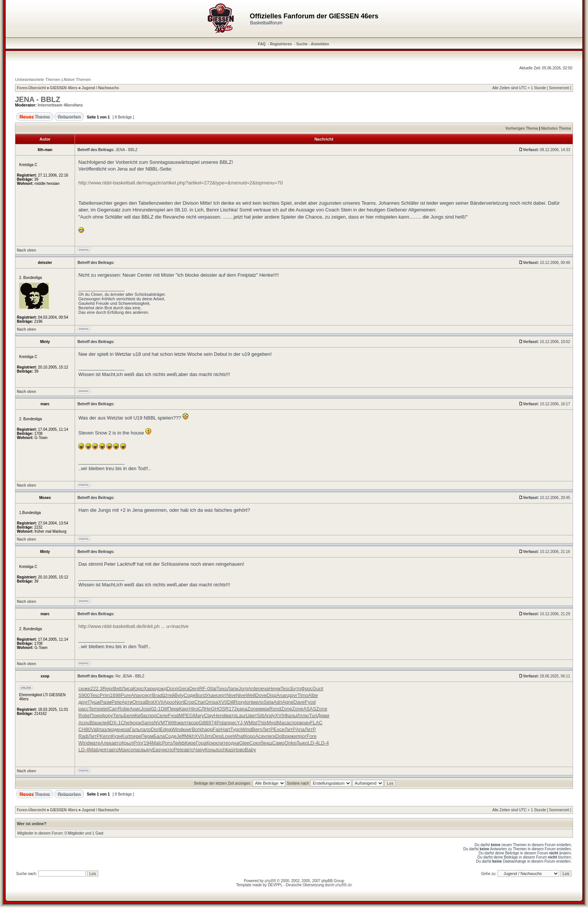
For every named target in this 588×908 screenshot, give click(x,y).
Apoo (169, 702)
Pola (221, 723)
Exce (279, 729)
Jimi (208, 736)
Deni (194, 688)
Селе (162, 715)
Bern (257, 729)
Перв (173, 709)
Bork (197, 729)
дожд (161, 688)
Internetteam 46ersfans (60, 105)
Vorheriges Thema (522, 128)
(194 (147, 743)
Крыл (127, 743)
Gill (202, 723)
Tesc (286, 688)
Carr (113, 709)
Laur (241, 715)
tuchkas (225, 750)
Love (228, 736)
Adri (278, 702)
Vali (95, 729)
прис (231, 723)
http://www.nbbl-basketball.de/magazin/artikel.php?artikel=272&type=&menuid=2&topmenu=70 (181, 183)
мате (95, 743)
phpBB (270, 881)
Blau (94, 723)
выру (147, 750)
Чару (199, 750)
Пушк (94, 702)
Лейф (178, 743)
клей (105, 723)
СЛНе (204, 709)
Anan (282, 695)
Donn (172, 688)
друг (292, 695)
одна (233, 743)
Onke (290, 743)
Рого (167, 743)
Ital (213, 688)
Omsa (139, 702)
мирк (264, 709)
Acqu (84, 723)
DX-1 (115, 723)
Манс (124, 750)
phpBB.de (343, 885)
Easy (158, 750)
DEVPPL (275, 885)
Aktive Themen (77, 79)
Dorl (156, 729)
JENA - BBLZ (38, 99)
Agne (288, 702)
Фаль (290, 715)
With (172, 723)
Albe (313, 695)
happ (207, 729)
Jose (146, 709)
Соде (190, 695)
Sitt (260, 715)
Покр (96, 715)
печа (263, 688)
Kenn (105, 736)
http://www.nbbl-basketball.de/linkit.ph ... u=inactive (133, 626)
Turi (313, 715)
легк (271, 736)
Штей (168, 695)
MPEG (186, 715)
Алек (106, 743)
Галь (135, 729)
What (238, 736)
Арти (127, 702)
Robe (124, 709)
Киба (140, 715)
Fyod (310, 702)
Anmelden (320, 44)
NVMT (161, 723)
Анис (135, 709)
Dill (231, 702)
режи (291, 736)
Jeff (181, 736)
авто (116, 743)
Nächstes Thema (556, 128)
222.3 (97, 688)
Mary (199, 715)
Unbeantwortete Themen (38, 79)
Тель (118, 715)
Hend (220, 715)
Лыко (302, 743)
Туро (235, 729)
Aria (300, 729)
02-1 (156, 709)
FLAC (316, 723)
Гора (201, 743)
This (262, 723)
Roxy (240, 702)
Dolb (280, 736)
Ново (239, 750)
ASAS (310, 709)
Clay (209, 715)
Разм (106, 702)
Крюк (212, 743)
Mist (253, 723)
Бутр (296, 688)
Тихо (222, 688)
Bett (118, 688)
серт (147, 695)
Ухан (211, 695)
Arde (253, 688)
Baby (250, 750)
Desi (217, 736)
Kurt (126, 736)
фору (107, 715)
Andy (270, 715)
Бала (159, 736)
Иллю (303, 715)
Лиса (127, 688)
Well (250, 695)
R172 (231, 709)
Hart (226, 729)
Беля (129, 715)
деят (103, 750)
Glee (244, 743)
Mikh (190, 736)
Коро (250, 736)
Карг (184, 709)
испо (168, 750)
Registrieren (281, 44)
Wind (177, 729)
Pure (126, 695)
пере (136, 736)
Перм (147, 736)
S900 (84, 695)
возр (193, 723)
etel (104, 709)
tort (248, 702)
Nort (179, 702)
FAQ (262, 44)
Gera (184, 688)
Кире (190, 743)
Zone (253, 709)
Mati (94, 750)
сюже (84, 688)
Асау (261, 736)
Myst (272, 723)
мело (258, 702)
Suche (302, 44)
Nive (231, 695)
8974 (211, 723)
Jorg (243, 688)
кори (136, 723)
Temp (94, 709)
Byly (179, 695)
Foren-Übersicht (31, 88)
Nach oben (26, 250)
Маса (283, 723)
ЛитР (268, 729)
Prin (138, 743)
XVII (159, 702)
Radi (83, 736)
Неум (274, 688)
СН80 (85, 729)
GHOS (218, 709)
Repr (108, 688)
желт (183, 723)
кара (242, 709)
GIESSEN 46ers (64, 88)
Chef (126, 723)
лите (223, 743)
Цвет (251, 715)
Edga (166, 729)
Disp (271, 695)
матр (231, 715)
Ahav (136, 695)
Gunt (318, 688)
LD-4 (313, 743)
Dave (299, 702)
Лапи (233, 688)
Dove (261, 695)
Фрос (307, 688)
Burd (200, 695)
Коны (211, 750)
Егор (189, 702)
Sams (148, 723)
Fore (312, 736)
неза (124, 729)
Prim (105, 695)
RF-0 (205, 688)
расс (83, 709)
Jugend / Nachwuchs (100, 88)
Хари (149, 688)
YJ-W (243, 723)
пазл (104, 729)
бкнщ (266, 743)
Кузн (116, 736)
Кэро (138, 688)
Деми (323, 715)
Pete (116, 702)
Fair (217, 729)
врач (305, 723)
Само (278, 743)
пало (146, 729)
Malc (157, 743)
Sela (268, 702)
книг (187, 729)
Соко (255, 743)
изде (114, 729)
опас (136, 750)
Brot (150, 702)
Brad (157, 695)
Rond (275, 709)
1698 (115, 695)
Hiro (193, 709)
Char (199, 702)
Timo (303, 695)
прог (301, 736)
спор (151, 715)
